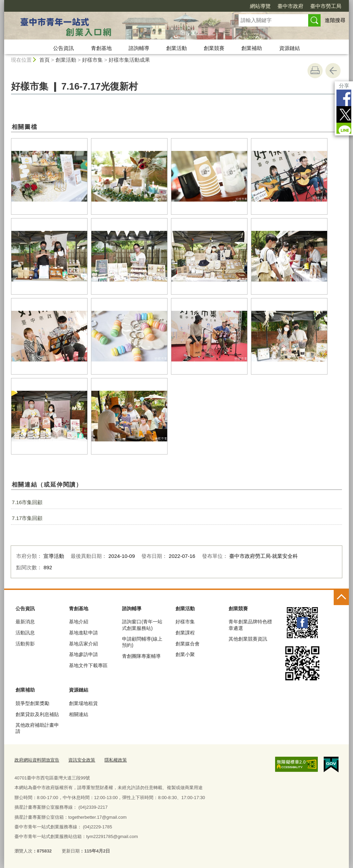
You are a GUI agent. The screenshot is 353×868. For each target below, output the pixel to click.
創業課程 (185, 633)
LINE (343, 131)
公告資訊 (63, 48)
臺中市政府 (290, 6)
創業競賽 (214, 48)
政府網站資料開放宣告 (37, 760)
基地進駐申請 (83, 633)
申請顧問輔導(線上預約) (142, 642)
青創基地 (101, 48)
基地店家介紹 (83, 644)
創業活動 (176, 48)
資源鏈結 (290, 48)
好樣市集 (92, 60)
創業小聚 (185, 654)
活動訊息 (25, 633)
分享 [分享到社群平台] (343, 86)
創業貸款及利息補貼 (37, 714)
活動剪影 (25, 644)
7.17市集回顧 (27, 518)
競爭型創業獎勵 (32, 703)
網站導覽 (260, 6)
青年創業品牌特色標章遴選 (250, 625)
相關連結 (79, 714)
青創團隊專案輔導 (141, 656)
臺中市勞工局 (326, 6)
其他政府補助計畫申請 (37, 728)
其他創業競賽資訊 (248, 639)
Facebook (343, 98)
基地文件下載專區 (88, 665)
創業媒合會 (188, 644)
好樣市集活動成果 (129, 60)
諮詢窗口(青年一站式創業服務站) (142, 625)
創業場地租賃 (83, 703)
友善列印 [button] (315, 71)
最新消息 (25, 622)
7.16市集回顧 (27, 502)
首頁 (44, 60)
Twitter (343, 114)
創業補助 (252, 48)
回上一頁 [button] (333, 71)
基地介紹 (79, 622)
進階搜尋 (335, 20)
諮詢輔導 (139, 48)
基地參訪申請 (83, 654)
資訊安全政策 (82, 760)
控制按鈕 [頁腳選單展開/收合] (341, 598)
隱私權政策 (116, 760)
